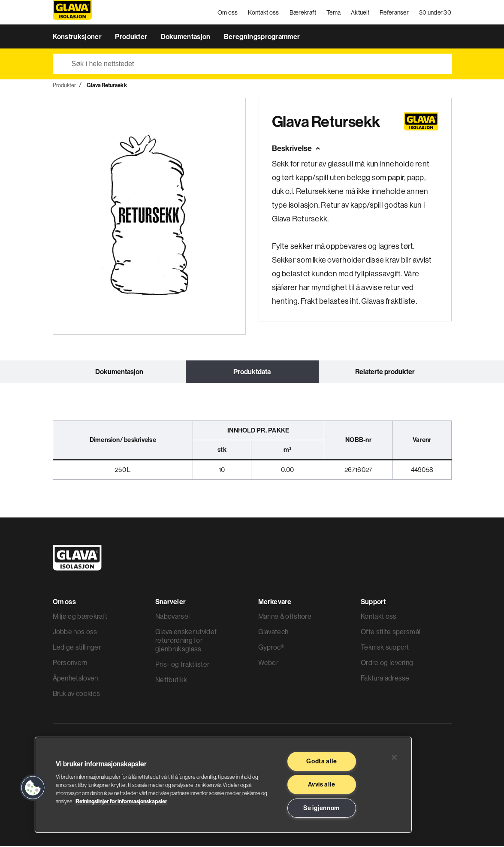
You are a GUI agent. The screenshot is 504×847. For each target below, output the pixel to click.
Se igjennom (321, 808)
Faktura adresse (385, 679)
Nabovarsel (172, 617)
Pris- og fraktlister (182, 665)
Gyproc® (271, 648)
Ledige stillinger (77, 648)
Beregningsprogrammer (262, 38)
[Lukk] (394, 757)
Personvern (70, 664)
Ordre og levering (387, 664)
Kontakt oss (264, 13)
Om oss (228, 13)
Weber (269, 664)
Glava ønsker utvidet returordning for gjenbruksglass (186, 641)
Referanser (395, 13)
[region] (223, 785)
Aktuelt (361, 13)
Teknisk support (385, 648)
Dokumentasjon (186, 38)
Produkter (132, 38)
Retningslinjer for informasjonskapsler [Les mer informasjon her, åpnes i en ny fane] (121, 801)
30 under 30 (435, 13)
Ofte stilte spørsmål (391, 633)
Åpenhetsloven (75, 679)
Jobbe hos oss (75, 633)
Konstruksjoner (78, 38)
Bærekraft (303, 13)
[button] (33, 788)
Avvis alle (321, 784)
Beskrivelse (292, 150)
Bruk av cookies (77, 695)
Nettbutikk (171, 681)
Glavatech (273, 633)
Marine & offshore (285, 617)
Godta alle (321, 761)
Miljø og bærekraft (80, 617)
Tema (334, 13)
